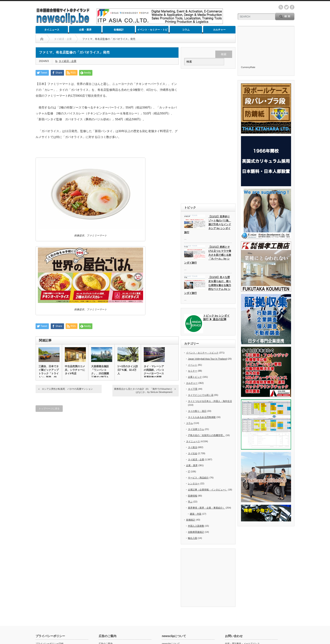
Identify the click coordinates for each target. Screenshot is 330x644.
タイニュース (52, 30)
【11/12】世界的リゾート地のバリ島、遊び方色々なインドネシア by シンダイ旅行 (208, 224)
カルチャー (219, 30)
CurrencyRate (248, 67)
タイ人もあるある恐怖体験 (202, 417)
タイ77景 (193, 389)
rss (281, 7)
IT (189, 471)
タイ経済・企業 (68, 61)
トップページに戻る (49, 408)
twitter (286, 7)
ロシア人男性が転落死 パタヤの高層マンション (67, 389)
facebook (292, 7)
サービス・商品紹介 (198, 478)
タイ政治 (193, 447)
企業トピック (195, 377)
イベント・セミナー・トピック (152, 31)
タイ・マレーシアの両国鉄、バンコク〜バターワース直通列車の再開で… (154, 374)
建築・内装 (196, 514)
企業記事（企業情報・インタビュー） (208, 490)
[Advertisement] (208, 136)
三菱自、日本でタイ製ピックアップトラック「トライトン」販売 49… (49, 372)
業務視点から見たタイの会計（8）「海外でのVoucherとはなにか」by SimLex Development (143, 390)
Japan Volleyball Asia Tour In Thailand (207, 359)
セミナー (193, 371)
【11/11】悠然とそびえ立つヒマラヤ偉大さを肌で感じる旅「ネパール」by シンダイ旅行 (208, 255)
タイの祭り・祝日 (197, 411)
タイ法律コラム (196, 429)
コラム (186, 30)
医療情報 (193, 496)
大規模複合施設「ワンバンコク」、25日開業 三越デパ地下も (101, 372)
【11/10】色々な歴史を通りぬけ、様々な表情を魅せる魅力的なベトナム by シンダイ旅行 (208, 285)
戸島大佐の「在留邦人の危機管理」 (206, 435)
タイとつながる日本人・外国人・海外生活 (210, 401)
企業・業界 (85, 30)
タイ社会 (193, 453)
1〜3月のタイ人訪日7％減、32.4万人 (128, 370)
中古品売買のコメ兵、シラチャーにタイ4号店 (75, 370)
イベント (193, 365)
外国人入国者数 (196, 526)
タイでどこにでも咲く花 (201, 395)
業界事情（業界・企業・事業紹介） (206, 508)
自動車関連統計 (196, 532)
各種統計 (119, 30)
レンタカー (194, 483)
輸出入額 (193, 538)
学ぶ (190, 502)
